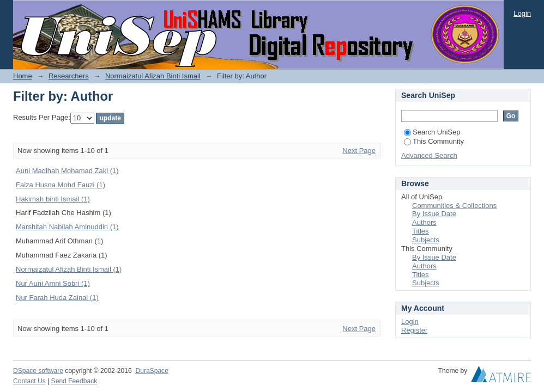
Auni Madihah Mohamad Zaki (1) (67, 171)
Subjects (426, 240)
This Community (434, 141)
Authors (424, 222)
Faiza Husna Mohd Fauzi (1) (61, 185)
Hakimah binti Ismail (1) (53, 199)
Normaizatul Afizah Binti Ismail (153, 76)
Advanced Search (429, 155)
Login (522, 13)
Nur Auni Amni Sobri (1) (53, 283)
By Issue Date (434, 214)
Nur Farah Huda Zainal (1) (57, 298)
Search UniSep (432, 132)
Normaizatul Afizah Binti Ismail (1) (69, 269)
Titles (421, 231)
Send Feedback (74, 381)
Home (23, 76)
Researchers (69, 76)
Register (414, 330)
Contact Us (29, 381)
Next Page (359, 151)
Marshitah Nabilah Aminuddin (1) (67, 227)
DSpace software (38, 371)
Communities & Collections (454, 206)
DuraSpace (152, 371)
